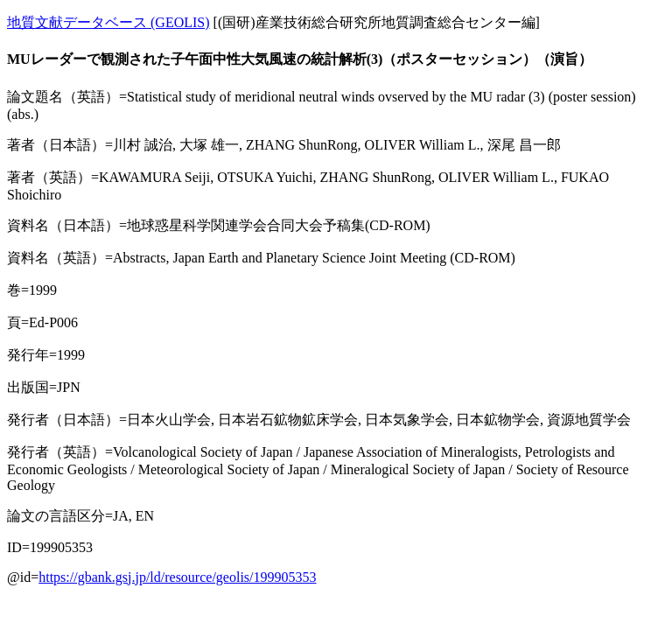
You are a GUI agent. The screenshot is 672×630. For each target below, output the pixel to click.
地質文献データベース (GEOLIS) (108, 22)
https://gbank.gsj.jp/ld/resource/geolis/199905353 (177, 577)
